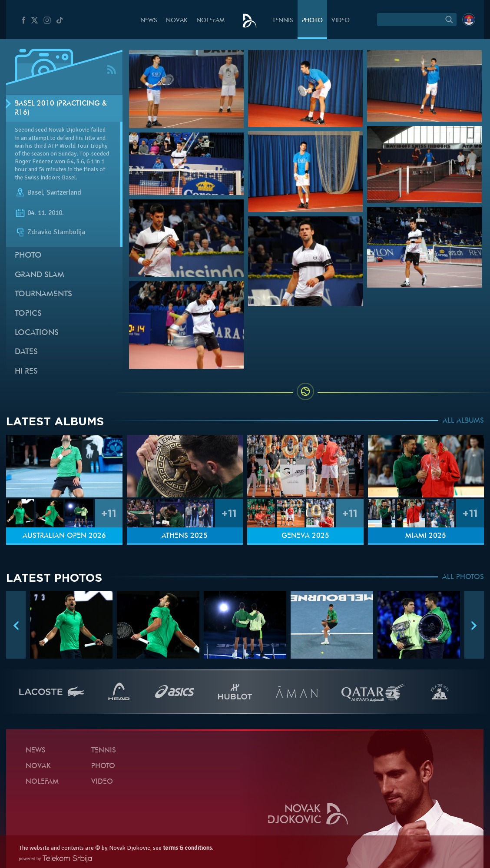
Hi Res (26, 372)
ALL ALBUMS (463, 421)
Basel (35, 192)
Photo (312, 21)
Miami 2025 (426, 536)
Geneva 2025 (305, 536)
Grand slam (40, 275)
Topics (28, 314)
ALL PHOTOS (463, 577)
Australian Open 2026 (64, 536)
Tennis (283, 21)
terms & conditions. (188, 848)
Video (341, 21)
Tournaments (43, 294)
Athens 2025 (185, 536)
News (149, 21)
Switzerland (64, 192)
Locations (37, 333)
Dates (26, 352)
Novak (177, 21)
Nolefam (210, 21)
